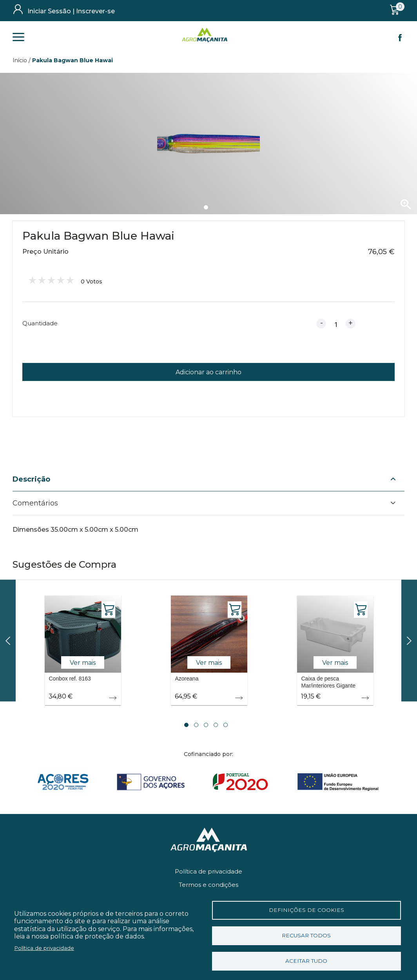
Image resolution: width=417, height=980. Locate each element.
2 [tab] (196, 725)
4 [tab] (216, 725)
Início (20, 60)
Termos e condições (208, 885)
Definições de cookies (306, 910)
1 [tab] (206, 207)
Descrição (31, 479)
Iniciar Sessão (49, 11)
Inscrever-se (95, 11)
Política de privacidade (208, 871)
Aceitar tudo (306, 961)
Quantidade (40, 323)
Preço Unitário (45, 252)
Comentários (35, 503)
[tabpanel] (208, 143)
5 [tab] (226, 725)
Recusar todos (306, 935)
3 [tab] (206, 725)
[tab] (208, 480)
